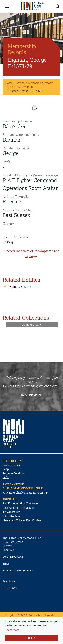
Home (9, 83)
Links (6, 478)
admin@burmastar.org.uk (18, 570)
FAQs (6, 469)
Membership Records (41, 83)
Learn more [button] (12, 630)
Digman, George (20, 287)
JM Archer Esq (12, 512)
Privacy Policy (11, 465)
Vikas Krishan (11, 516)
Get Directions (13, 557)
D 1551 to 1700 (24, 87)
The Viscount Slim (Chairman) (21, 503)
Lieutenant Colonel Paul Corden (22, 520)
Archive (20, 83)
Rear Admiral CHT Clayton (19, 508)
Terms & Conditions (15, 473)
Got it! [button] (32, 638)
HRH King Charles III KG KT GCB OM (26, 493)
